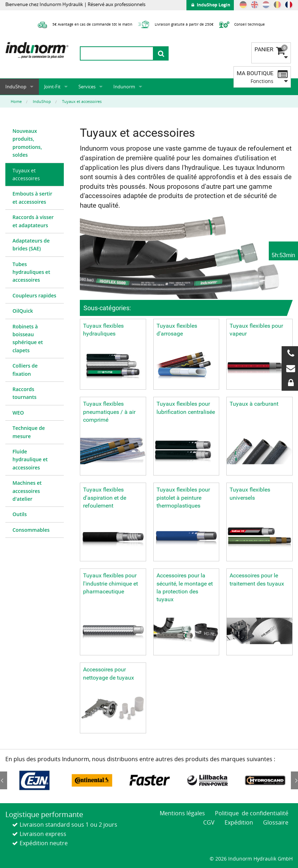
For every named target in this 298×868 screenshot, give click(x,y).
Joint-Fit (52, 87)
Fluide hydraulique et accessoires (30, 459)
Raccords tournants (24, 393)
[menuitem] (35, 143)
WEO (18, 413)
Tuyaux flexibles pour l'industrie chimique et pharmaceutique (111, 583)
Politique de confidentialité (252, 813)
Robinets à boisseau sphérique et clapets (28, 338)
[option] (34, 780)
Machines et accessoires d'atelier (27, 491)
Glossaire (276, 822)
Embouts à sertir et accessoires (32, 197)
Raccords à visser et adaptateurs (33, 221)
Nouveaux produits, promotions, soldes (27, 143)
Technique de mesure (29, 432)
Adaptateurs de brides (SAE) (31, 245)
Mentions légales (182, 813)
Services (87, 87)
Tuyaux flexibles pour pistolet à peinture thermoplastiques (183, 498)
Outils (20, 514)
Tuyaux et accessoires (26, 174)
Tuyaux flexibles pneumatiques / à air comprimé (109, 412)
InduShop (16, 87)
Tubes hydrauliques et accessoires (31, 272)
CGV (209, 822)
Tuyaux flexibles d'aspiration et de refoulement (105, 498)
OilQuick (23, 311)
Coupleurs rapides (34, 295)
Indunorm (124, 87)
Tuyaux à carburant (254, 404)
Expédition (239, 822)
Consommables (31, 530)
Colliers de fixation (25, 370)
